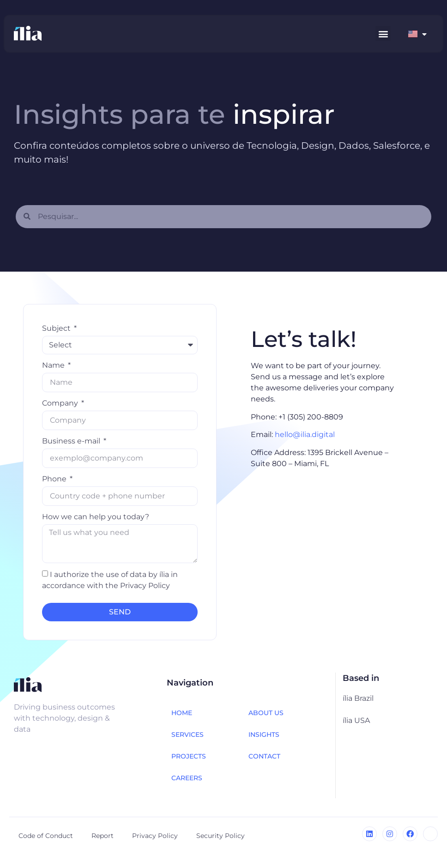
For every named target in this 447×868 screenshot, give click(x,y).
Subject (57, 328)
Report (103, 836)
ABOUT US (266, 713)
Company (61, 403)
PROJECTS (189, 756)
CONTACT (264, 756)
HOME (182, 713)
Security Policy (220, 836)
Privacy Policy (155, 836)
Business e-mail (72, 441)
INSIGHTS (264, 734)
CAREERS (187, 778)
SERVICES (187, 734)
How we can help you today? (96, 517)
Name (54, 365)
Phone (55, 479)
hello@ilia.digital (305, 434)
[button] (383, 33)
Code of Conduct (46, 836)
